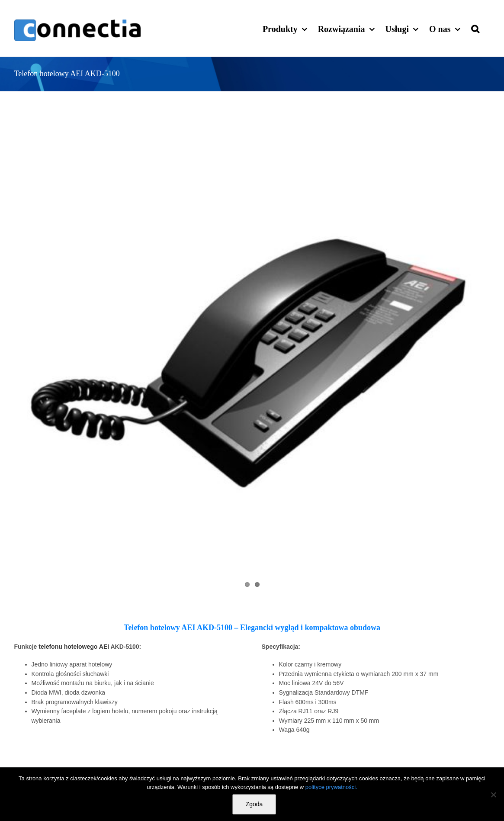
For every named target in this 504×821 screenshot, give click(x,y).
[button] (475, 28)
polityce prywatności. (331, 787)
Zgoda (254, 804)
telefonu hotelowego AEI (74, 647)
